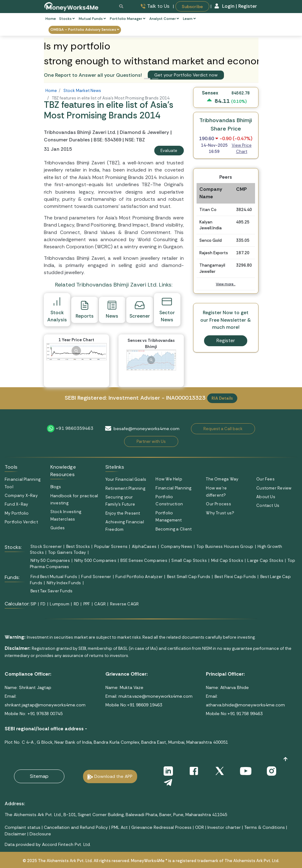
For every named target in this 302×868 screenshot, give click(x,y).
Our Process (218, 504)
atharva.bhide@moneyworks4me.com (245, 705)
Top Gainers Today (67, 552)
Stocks (67, 19)
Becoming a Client (174, 529)
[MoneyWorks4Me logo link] (72, 6)
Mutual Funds (92, 19)
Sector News (167, 309)
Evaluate (169, 151)
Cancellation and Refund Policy (76, 827)
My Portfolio (17, 513)
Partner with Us (151, 441)
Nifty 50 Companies (50, 560)
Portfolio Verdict (21, 522)
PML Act (120, 827)
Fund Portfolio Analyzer (139, 577)
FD (43, 604)
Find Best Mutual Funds (54, 577)
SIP (33, 604)
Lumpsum (60, 604)
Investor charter (224, 827)
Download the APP (113, 776)
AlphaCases (144, 547)
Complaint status (23, 827)
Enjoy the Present (123, 513)
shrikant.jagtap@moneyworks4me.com (45, 705)
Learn (189, 19)
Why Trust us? (220, 513)
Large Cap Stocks (265, 560)
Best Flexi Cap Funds (235, 577)
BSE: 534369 (107, 140)
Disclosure (40, 834)
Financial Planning (173, 488)
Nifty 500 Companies (95, 560)
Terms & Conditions (265, 827)
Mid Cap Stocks (227, 560)
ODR (200, 827)
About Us (266, 497)
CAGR (100, 604)
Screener (140, 310)
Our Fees (265, 479)
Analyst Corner (164, 19)
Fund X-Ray (16, 504)
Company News (177, 547)
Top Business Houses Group (225, 547)
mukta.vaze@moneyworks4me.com (156, 696)
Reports (85, 310)
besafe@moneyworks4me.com (146, 429)
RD (76, 604)
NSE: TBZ (135, 140)
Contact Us (268, 505)
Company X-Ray (21, 496)
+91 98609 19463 (144, 705)
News (112, 310)
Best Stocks (78, 547)
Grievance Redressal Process (161, 827)
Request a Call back (223, 429)
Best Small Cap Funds (189, 577)
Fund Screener (96, 577)
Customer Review (274, 488)
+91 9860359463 (74, 428)
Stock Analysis (57, 309)
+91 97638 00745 (44, 714)
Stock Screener (46, 547)
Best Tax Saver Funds (51, 591)
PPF (87, 604)
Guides (58, 528)
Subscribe (192, 6)
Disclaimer (15, 834)
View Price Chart (242, 148)
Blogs (56, 487)
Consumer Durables (67, 140)
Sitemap (39, 776)
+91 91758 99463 (245, 714)
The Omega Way (222, 479)
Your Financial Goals (126, 479)
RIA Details (222, 398)
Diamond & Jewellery (144, 132)
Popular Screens (111, 547)
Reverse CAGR (125, 604)
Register (248, 6)
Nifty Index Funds (64, 583)
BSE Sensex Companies (144, 560)
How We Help (169, 479)
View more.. (226, 284)
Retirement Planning (125, 488)
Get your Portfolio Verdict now (186, 75)
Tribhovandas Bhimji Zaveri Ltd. (81, 132)
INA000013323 (186, 398)
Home (51, 19)
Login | (226, 6)
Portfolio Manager (128, 19)
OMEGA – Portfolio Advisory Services (85, 30)
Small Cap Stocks (189, 560)
